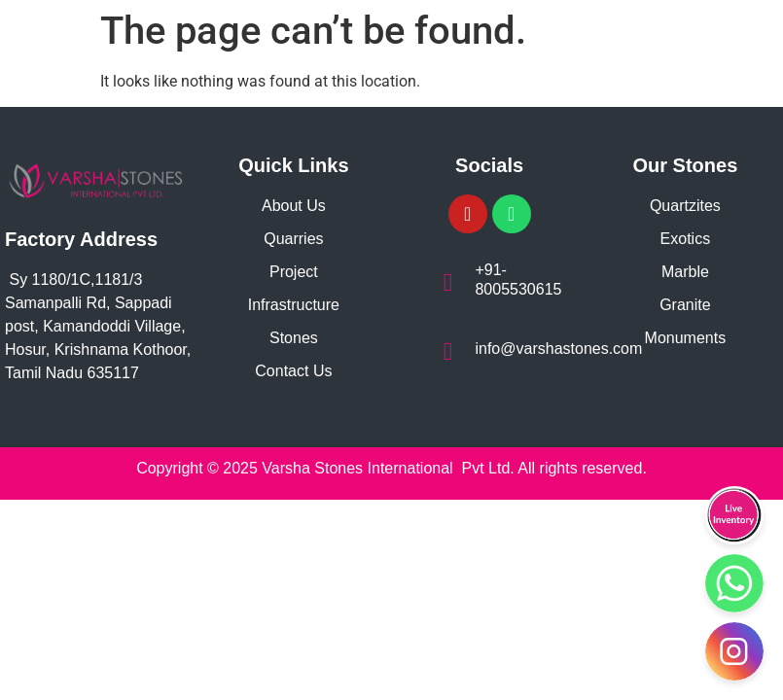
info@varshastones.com (558, 349)
